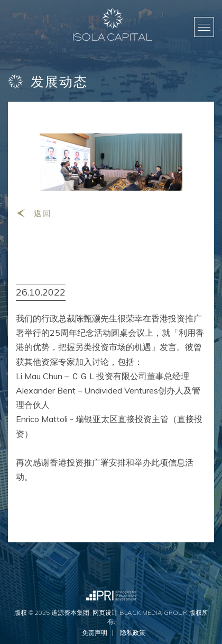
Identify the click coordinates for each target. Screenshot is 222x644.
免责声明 (95, 633)
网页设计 (105, 612)
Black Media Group (153, 612)
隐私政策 (133, 633)
